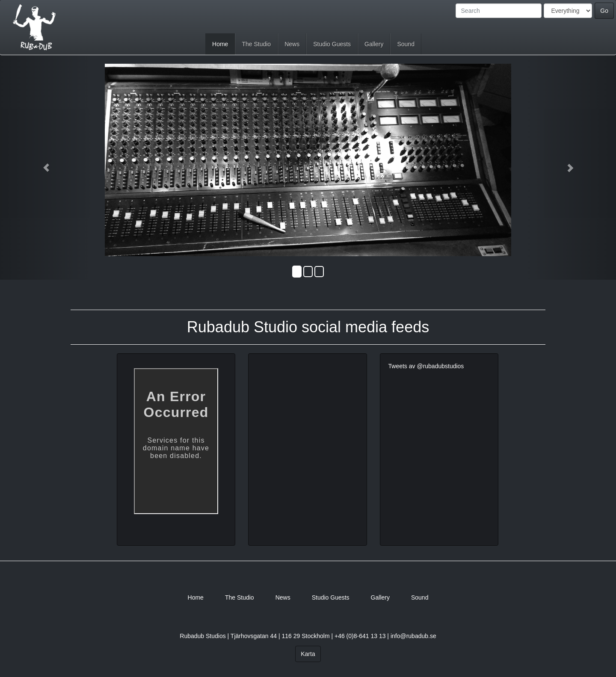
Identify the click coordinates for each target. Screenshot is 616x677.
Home (220, 44)
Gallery (374, 44)
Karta (308, 654)
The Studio (256, 44)
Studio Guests (332, 44)
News (292, 44)
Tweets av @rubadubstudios (426, 366)
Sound (406, 44)
